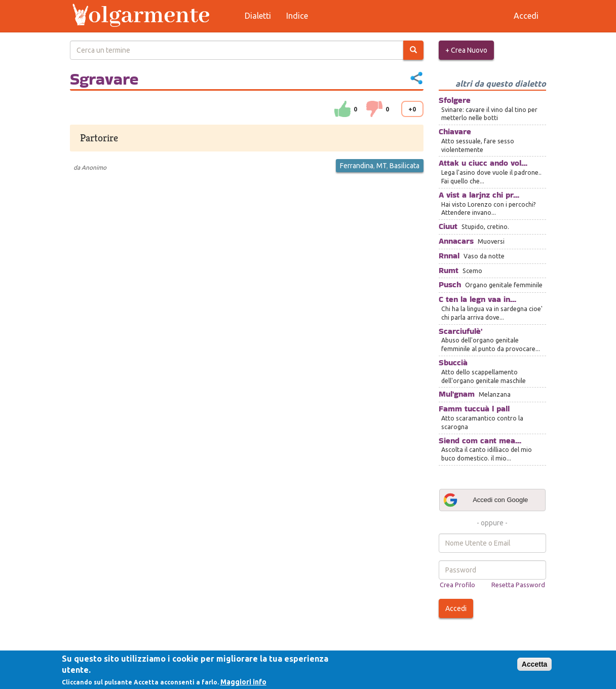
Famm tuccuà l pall (474, 409)
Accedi (456, 608)
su (342, 109)
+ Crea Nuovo (466, 50)
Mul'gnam (457, 394)
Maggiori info (243, 682)
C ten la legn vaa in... (477, 299)
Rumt (449, 270)
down (374, 109)
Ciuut (448, 226)
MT (381, 166)
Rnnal (449, 256)
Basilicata (405, 166)
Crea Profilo (457, 585)
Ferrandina (357, 166)
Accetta (535, 664)
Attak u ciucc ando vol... (483, 163)
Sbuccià (453, 362)
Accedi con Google (485, 500)
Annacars (456, 241)
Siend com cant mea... (480, 441)
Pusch (450, 284)
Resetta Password (518, 585)
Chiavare (455, 131)
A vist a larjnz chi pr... (479, 195)
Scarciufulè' (460, 331)
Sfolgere (455, 100)
